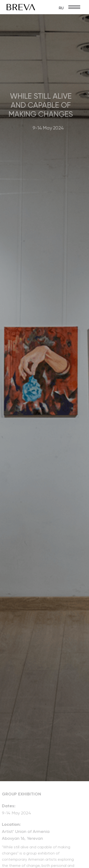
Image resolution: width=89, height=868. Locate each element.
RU (61, 8)
